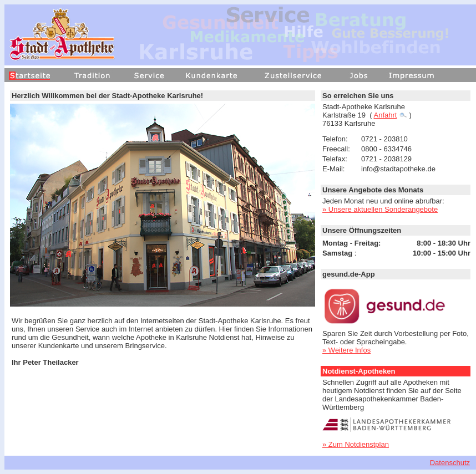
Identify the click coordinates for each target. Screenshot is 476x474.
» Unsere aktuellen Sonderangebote (380, 209)
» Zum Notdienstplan (356, 444)
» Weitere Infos (346, 350)
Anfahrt (391, 115)
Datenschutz (450, 463)
